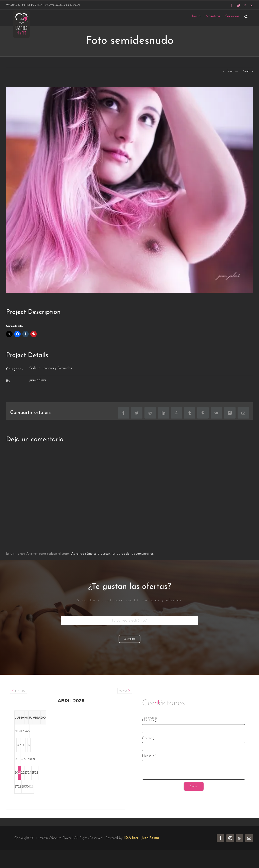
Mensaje (149, 760)
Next (246, 71)
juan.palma (38, 380)
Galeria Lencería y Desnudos (51, 368)
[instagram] (230, 846)
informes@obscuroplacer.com (63, 5)
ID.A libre (131, 845)
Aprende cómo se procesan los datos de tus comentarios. (113, 554)
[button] (246, 16)
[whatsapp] (240, 846)
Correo (148, 742)
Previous (232, 71)
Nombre (149, 724)
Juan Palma (150, 845)
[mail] (249, 846)
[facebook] (221, 846)
